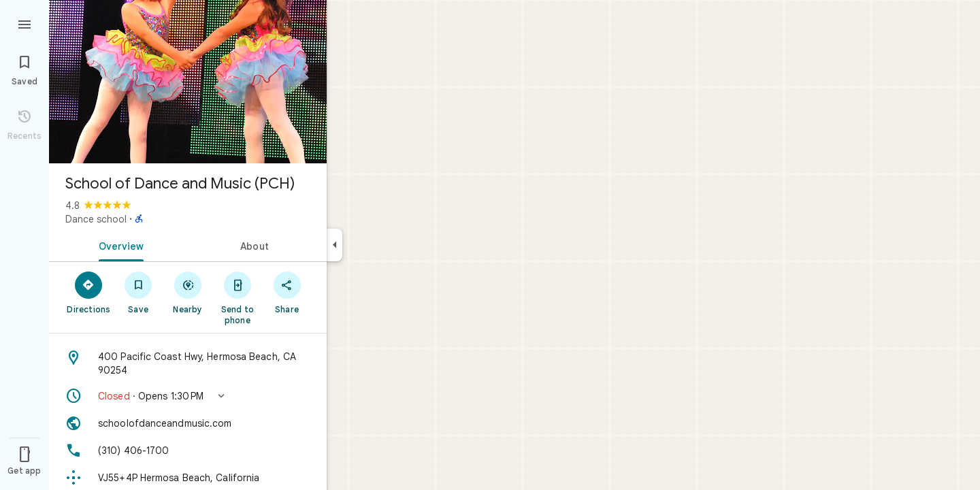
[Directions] (89, 292)
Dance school (96, 219)
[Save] (138, 292)
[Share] (287, 292)
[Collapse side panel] (334, 245)
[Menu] (24, 23)
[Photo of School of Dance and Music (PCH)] (188, 82)
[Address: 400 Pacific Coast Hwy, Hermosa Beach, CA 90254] (188, 363)
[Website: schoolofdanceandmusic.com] (188, 423)
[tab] (118, 245)
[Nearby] (188, 292)
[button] (188, 396)
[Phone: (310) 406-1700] (188, 451)
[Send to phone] (237, 297)
